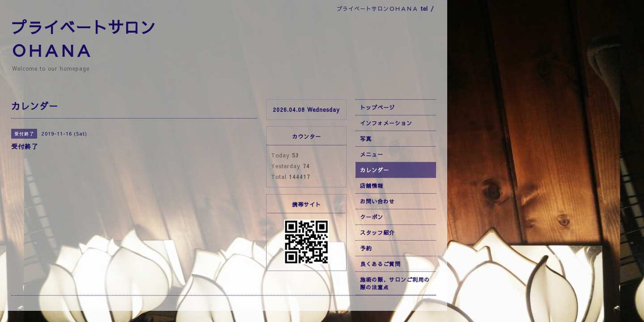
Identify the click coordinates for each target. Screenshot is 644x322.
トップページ (377, 107)
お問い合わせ (377, 201)
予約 (366, 248)
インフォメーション (386, 123)
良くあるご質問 (380, 264)
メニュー (372, 154)
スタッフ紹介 (377, 233)
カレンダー (375, 170)
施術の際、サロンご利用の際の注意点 (395, 283)
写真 (366, 139)
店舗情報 (372, 186)
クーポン (372, 217)
